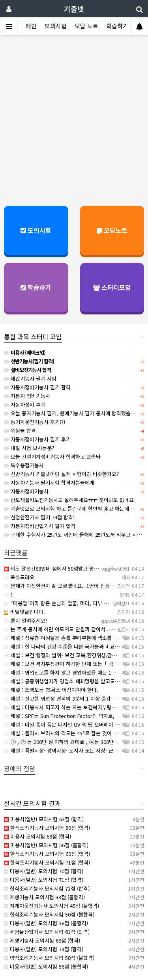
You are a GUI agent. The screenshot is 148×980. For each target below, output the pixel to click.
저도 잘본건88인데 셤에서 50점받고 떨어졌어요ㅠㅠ (63, 568)
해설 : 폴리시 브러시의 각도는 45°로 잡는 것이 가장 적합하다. (74, 733)
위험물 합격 (20, 430)
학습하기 (117, 26)
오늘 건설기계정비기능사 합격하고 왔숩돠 (52, 457)
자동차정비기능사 (26, 491)
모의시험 (56, 26)
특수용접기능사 (24, 465)
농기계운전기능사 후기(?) (35, 422)
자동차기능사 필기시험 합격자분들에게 (49, 483)
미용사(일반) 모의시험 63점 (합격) (44, 819)
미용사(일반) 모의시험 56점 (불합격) (46, 845)
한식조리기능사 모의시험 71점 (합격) (47, 862)
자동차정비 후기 (25, 404)
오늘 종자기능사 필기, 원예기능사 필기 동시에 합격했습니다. (73, 413)
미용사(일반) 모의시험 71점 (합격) (44, 880)
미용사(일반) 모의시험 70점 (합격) (44, 871)
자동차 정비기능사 (27, 396)
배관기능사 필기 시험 (30, 378)
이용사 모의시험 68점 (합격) (37, 836)
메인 (31, 26)
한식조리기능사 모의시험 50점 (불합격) (49, 914)
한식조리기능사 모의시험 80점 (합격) (47, 828)
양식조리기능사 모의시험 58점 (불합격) (49, 958)
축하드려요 (19, 577)
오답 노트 (86, 26)
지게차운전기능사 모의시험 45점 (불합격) (52, 906)
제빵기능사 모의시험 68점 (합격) (42, 940)
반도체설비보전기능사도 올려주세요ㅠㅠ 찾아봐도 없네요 (69, 500)
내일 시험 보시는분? (29, 448)
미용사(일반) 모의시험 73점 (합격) (44, 949)
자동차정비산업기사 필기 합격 (40, 526)
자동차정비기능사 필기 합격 (37, 387)
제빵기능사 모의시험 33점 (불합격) (44, 897)
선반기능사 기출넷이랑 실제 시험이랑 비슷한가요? (61, 474)
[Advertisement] (74, 116)
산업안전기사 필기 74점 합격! (39, 517)
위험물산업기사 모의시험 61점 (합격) (47, 932)
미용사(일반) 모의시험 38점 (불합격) (46, 923)
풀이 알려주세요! (25, 620)
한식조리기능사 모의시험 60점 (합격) (47, 854)
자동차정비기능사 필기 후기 (37, 439)
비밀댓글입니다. (24, 612)
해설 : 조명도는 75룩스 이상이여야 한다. (51, 690)
